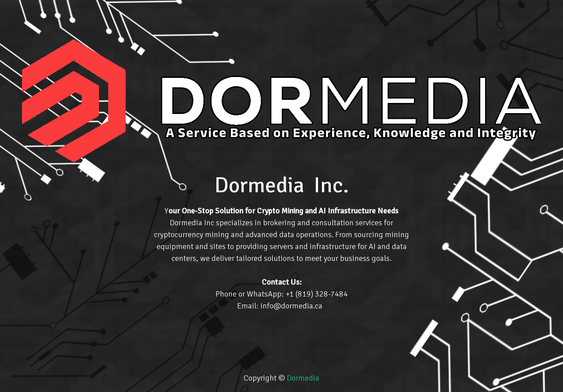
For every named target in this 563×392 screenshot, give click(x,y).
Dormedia (303, 378)
